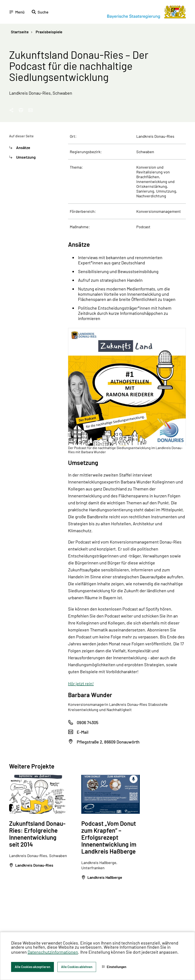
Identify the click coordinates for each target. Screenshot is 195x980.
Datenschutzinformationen (53, 952)
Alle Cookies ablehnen (77, 967)
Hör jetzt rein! (81, 683)
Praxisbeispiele (49, 32)
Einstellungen (114, 967)
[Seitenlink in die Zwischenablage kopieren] (11, 110)
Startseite (20, 32)
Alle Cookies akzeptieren (32, 967)
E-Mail (83, 732)
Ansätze (23, 148)
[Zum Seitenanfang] (186, 490)
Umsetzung (26, 157)
